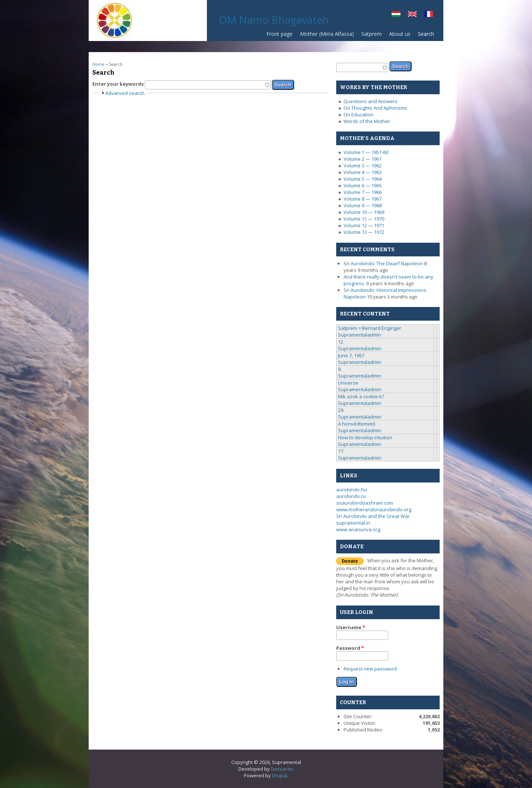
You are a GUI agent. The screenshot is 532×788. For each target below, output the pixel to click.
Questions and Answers (371, 101)
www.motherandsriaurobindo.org (374, 509)
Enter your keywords (119, 84)
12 (341, 342)
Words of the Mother (367, 121)
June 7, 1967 (351, 355)
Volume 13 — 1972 (364, 232)
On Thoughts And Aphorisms (376, 108)
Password (350, 648)
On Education (359, 115)
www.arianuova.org (358, 529)
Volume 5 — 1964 (363, 179)
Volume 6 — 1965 (363, 185)
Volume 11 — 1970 (364, 219)
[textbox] (208, 85)
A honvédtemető (357, 424)
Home (98, 64)
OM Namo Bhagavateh (274, 20)
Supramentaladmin (360, 335)
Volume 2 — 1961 (363, 159)
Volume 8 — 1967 (363, 199)
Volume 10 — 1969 (364, 212)
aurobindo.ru (351, 496)
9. (340, 369)
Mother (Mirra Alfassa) (327, 34)
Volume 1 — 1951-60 (366, 152)
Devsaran (282, 769)
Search (426, 34)
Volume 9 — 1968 (363, 205)
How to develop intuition (365, 437)
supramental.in (353, 523)
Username (351, 627)
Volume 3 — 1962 (363, 166)
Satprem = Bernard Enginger (370, 328)
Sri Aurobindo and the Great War (373, 516)
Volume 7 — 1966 (363, 192)
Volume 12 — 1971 (364, 225)
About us (400, 34)
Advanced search (125, 93)
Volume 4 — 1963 (363, 172)
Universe (348, 383)
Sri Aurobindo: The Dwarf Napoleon (383, 263)
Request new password (370, 669)
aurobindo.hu (352, 489)
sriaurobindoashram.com (365, 503)
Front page (279, 34)
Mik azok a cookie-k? (361, 396)
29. (341, 410)
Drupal (279, 775)
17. (341, 451)
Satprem (370, 36)
